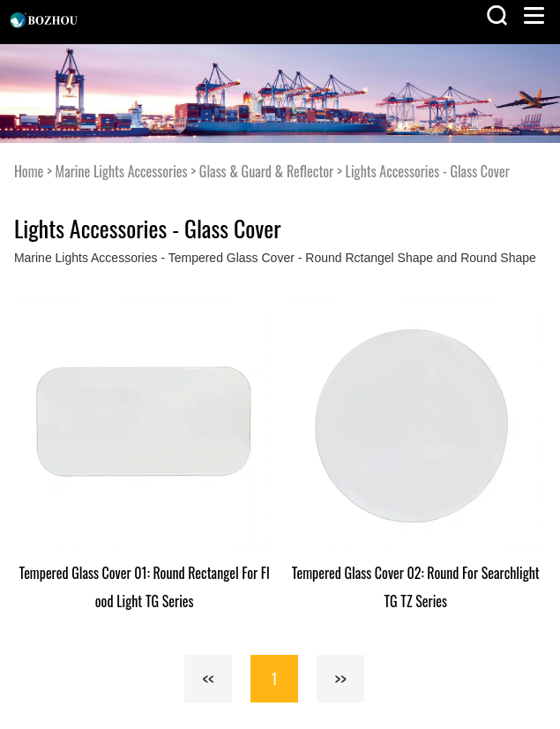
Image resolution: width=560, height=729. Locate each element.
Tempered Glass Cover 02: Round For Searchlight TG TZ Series (416, 587)
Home (29, 171)
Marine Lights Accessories (122, 171)
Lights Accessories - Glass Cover (428, 171)
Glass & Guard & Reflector (266, 171)
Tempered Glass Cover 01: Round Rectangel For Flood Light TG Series (145, 587)
